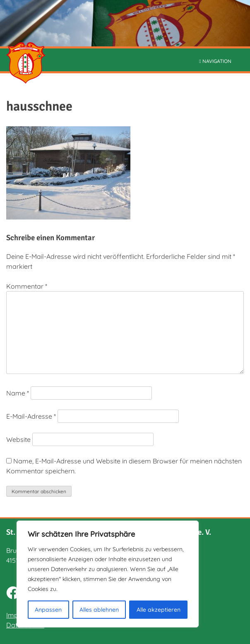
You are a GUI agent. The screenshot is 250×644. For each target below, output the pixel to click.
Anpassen (48, 610)
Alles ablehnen (99, 610)
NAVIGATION (215, 61)
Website (18, 439)
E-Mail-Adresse (31, 416)
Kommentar (27, 286)
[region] (108, 574)
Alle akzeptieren (159, 610)
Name (18, 393)
